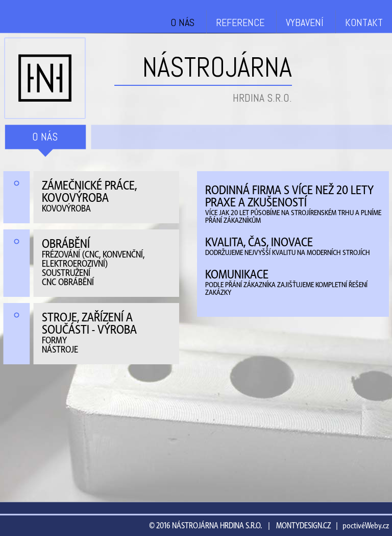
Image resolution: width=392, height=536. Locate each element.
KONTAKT (364, 22)
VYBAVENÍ (305, 22)
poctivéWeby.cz (366, 526)
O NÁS (182, 22)
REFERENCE (240, 22)
